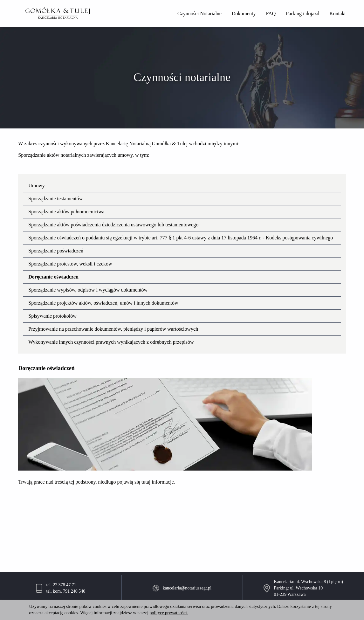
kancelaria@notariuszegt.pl (187, 588)
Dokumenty (244, 14)
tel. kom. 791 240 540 (66, 591)
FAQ (271, 14)
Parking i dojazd (302, 14)
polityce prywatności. (169, 613)
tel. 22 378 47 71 (61, 585)
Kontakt (338, 14)
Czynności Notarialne (199, 14)
